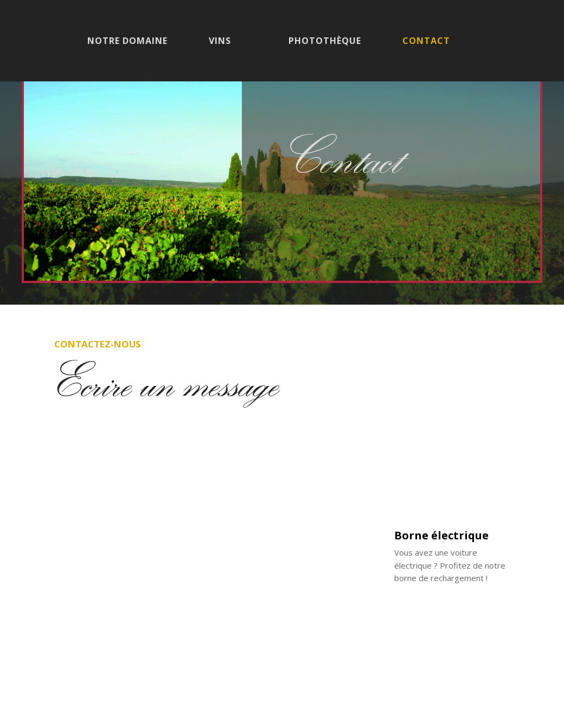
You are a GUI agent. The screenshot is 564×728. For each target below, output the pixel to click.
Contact (426, 42)
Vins (220, 42)
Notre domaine (127, 42)
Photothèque (325, 42)
